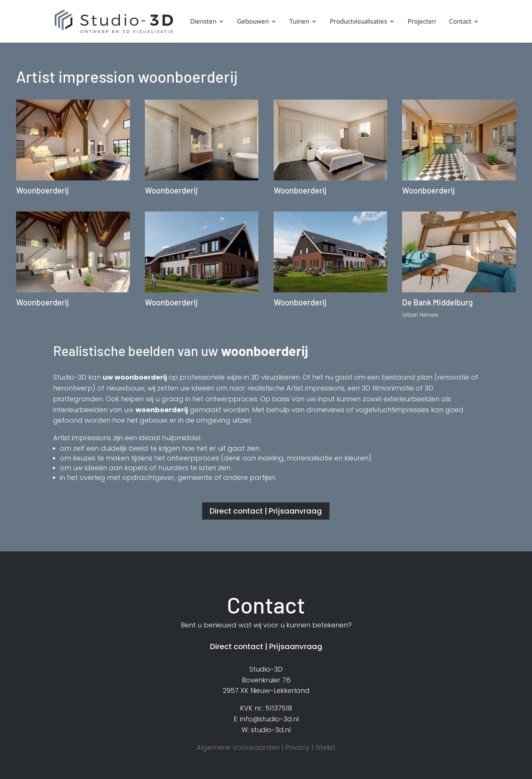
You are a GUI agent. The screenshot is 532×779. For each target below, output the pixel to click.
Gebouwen (253, 22)
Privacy (297, 747)
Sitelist (325, 747)
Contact (460, 22)
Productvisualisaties (358, 22)
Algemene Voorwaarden (238, 747)
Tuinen (299, 22)
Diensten (203, 22)
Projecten (422, 22)
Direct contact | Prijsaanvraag (266, 511)
